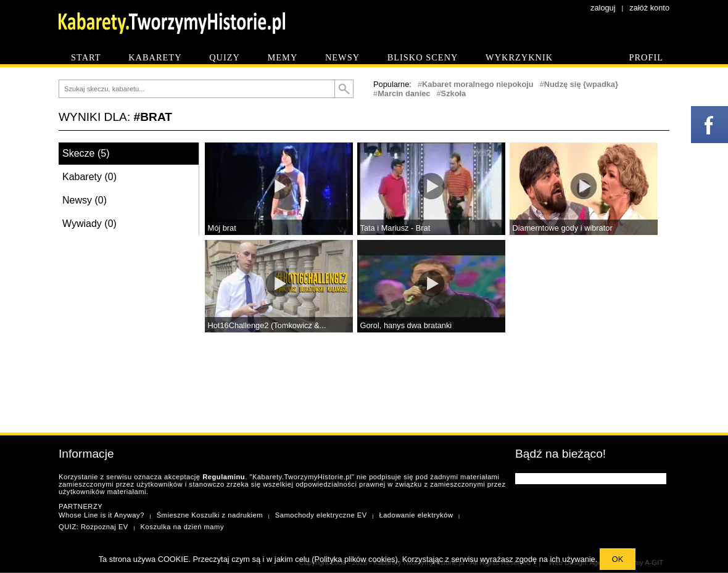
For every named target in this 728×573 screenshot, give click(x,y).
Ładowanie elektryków (416, 515)
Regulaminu (224, 477)
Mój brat (222, 228)
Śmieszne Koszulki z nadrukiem (210, 515)
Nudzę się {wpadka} (581, 84)
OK (618, 559)
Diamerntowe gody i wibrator (563, 228)
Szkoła (454, 93)
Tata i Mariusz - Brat (395, 228)
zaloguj (603, 8)
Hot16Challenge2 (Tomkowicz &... (267, 325)
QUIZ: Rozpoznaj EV (93, 527)
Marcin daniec (404, 93)
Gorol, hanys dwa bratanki (406, 325)
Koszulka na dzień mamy (182, 527)
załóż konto (649, 8)
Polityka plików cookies (355, 559)
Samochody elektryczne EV (321, 515)
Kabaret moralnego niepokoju (478, 84)
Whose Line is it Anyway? (101, 515)
